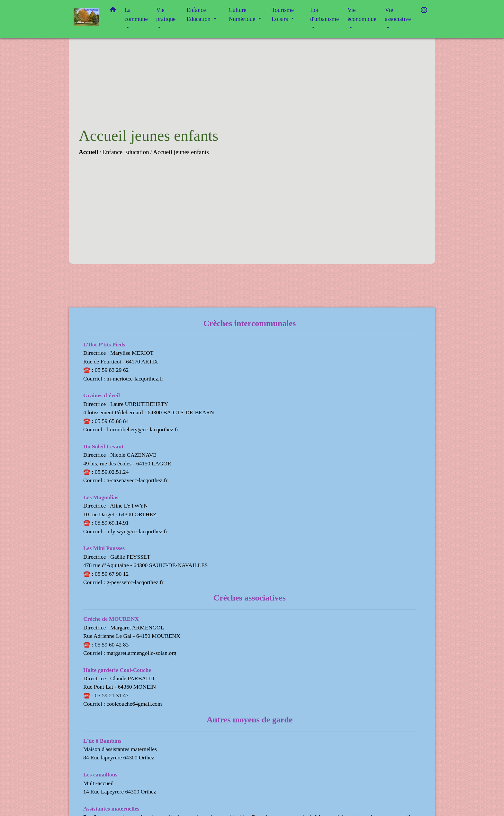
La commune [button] (136, 14)
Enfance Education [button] (199, 14)
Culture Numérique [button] (243, 14)
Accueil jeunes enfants (181, 152)
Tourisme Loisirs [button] (283, 14)
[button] (113, 11)
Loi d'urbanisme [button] (324, 14)
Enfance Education (126, 152)
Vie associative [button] (398, 14)
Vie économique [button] (362, 14)
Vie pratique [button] (166, 14)
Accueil (89, 152)
